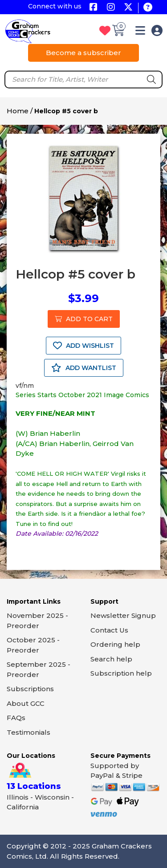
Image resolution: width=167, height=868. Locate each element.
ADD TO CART (84, 319)
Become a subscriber (83, 53)
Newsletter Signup (123, 615)
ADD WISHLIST (83, 346)
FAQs (16, 718)
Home (18, 111)
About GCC (26, 703)
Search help (111, 659)
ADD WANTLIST (84, 368)
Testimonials (29, 732)
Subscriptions (30, 689)
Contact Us (109, 630)
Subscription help (121, 673)
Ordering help (115, 644)
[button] (140, 32)
